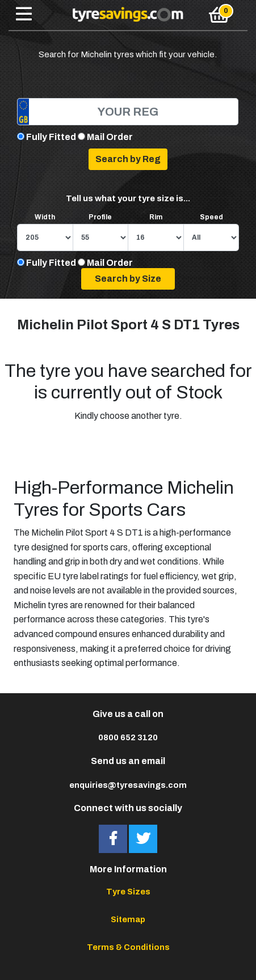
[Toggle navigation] (24, 15)
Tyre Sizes (128, 892)
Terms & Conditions (128, 947)
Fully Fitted (51, 137)
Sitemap (128, 919)
